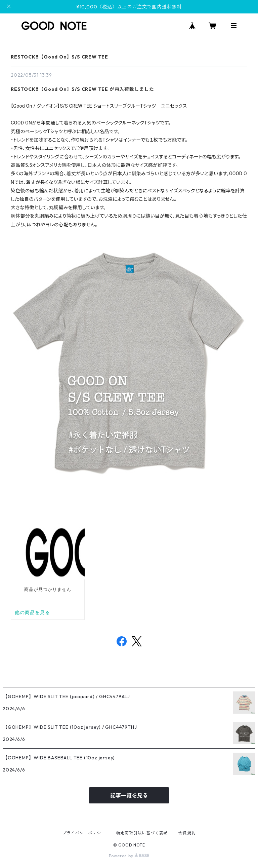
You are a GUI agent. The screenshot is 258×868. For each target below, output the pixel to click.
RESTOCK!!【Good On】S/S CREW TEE (59, 57)
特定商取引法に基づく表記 (142, 833)
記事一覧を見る (129, 795)
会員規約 (187, 833)
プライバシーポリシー (84, 833)
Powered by (129, 856)
